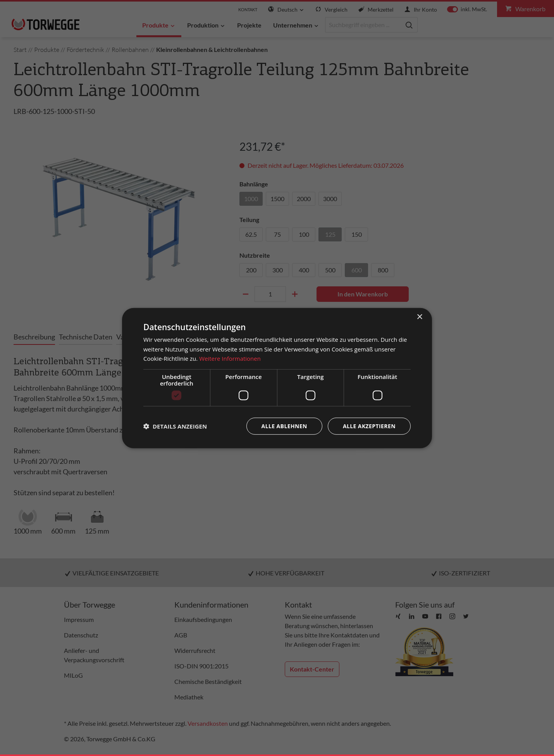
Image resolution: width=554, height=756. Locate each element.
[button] (175, 426)
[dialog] (277, 378)
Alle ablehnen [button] (284, 426)
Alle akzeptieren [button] (369, 426)
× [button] (419, 317)
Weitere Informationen (230, 358)
